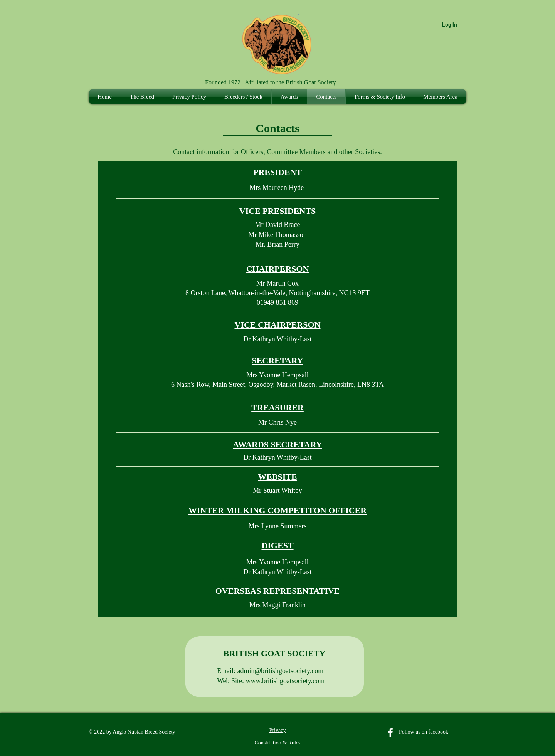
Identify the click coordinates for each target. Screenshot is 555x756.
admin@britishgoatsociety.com (281, 671)
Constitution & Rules (277, 743)
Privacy (278, 730)
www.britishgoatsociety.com (285, 681)
